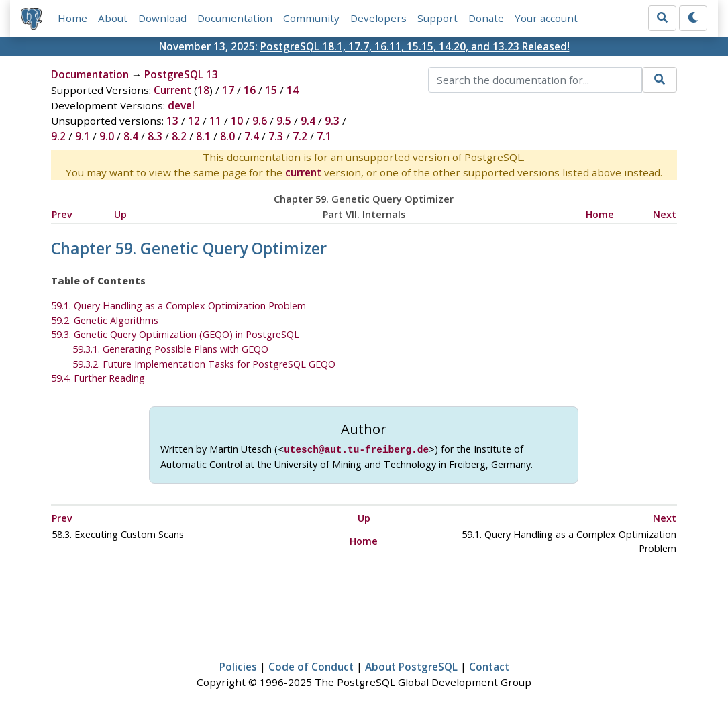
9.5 (284, 121)
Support (437, 18)
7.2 (300, 136)
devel (181, 105)
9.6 (260, 121)
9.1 (83, 136)
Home (72, 18)
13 (172, 121)
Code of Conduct (311, 665)
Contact (489, 665)
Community (311, 18)
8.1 (203, 136)
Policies (238, 665)
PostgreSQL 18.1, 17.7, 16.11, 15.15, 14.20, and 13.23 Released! (415, 46)
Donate (486, 18)
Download (162, 18)
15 (271, 90)
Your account (546, 18)
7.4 (252, 136)
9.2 (58, 136)
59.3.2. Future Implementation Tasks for (204, 364)
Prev (62, 214)
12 (194, 121)
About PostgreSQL (411, 665)
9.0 (107, 136)
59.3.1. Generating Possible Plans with (170, 349)
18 (203, 90)
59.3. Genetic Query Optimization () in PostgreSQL (175, 334)
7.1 (324, 136)
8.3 (155, 136)
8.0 (227, 136)
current (303, 172)
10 (237, 121)
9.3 (332, 121)
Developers (378, 18)
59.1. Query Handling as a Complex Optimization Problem (178, 306)
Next (665, 214)
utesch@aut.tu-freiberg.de (356, 449)
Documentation (235, 18)
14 (293, 90)
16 (250, 90)
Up (120, 214)
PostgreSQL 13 (181, 74)
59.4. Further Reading (98, 378)
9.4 (308, 121)
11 (215, 121)
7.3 (276, 136)
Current (172, 90)
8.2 (179, 136)
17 (228, 90)
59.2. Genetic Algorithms (105, 320)
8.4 (131, 136)
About (113, 18)
